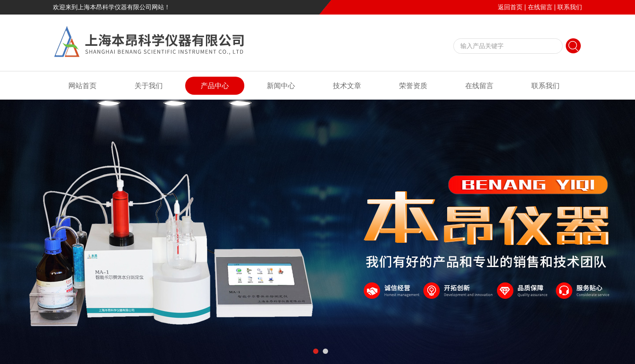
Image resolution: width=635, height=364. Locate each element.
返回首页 (510, 7)
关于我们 (149, 86)
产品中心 (215, 86)
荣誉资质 (413, 86)
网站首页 (82, 86)
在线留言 (540, 7)
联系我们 (570, 7)
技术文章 (347, 86)
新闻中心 (281, 86)
